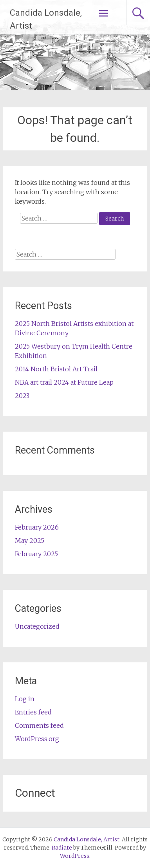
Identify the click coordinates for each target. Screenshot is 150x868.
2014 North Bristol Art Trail (56, 369)
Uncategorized (37, 626)
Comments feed (39, 725)
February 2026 (37, 527)
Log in (25, 699)
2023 (22, 396)
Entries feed (33, 712)
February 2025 (36, 554)
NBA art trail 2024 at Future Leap (64, 382)
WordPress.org (37, 739)
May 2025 (30, 541)
